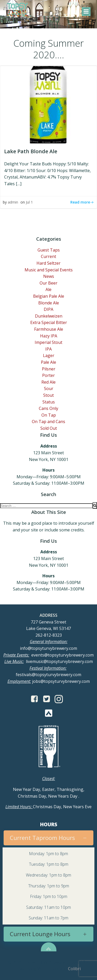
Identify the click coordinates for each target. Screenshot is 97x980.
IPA (48, 349)
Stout (48, 395)
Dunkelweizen (49, 316)
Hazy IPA (49, 336)
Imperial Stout (48, 342)
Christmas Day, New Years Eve (48, 807)
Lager (49, 355)
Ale (48, 289)
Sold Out (49, 428)
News (49, 276)
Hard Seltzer (48, 263)
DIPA (48, 309)
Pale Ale (48, 362)
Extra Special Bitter (49, 322)
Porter (48, 375)
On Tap (49, 415)
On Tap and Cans (48, 422)
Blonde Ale (49, 303)
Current (48, 256)
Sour (49, 388)
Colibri (74, 969)
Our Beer (48, 283)
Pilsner (49, 369)
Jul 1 (29, 202)
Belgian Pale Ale (49, 296)
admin (13, 202)
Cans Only (48, 408)
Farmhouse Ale (49, 329)
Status (49, 402)
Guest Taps (49, 250)
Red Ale (48, 382)
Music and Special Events (49, 270)
